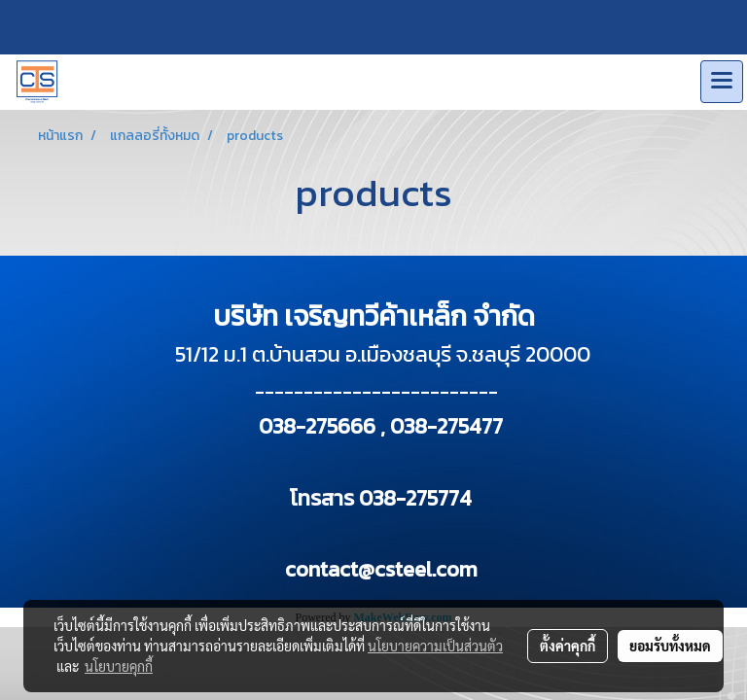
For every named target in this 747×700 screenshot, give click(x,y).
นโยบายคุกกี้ (119, 666)
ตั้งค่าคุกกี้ (568, 646)
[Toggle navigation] (722, 82)
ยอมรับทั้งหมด (670, 646)
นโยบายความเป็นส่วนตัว (435, 646)
